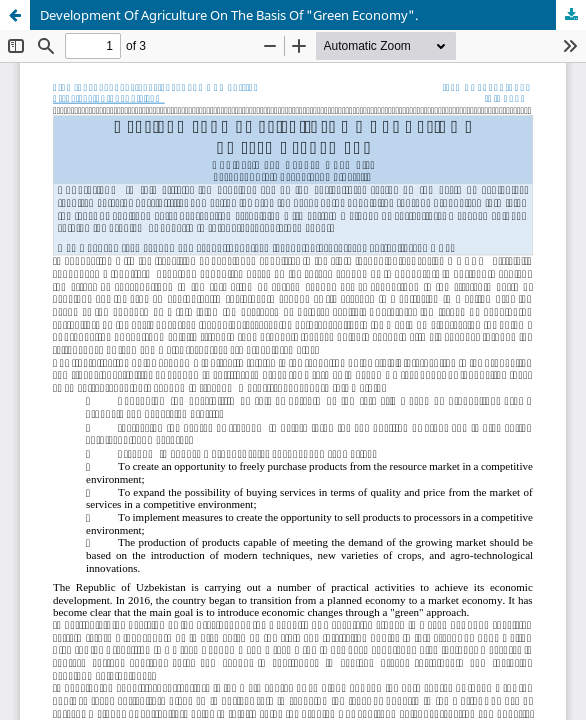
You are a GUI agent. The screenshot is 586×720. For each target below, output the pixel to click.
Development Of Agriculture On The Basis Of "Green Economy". (229, 15)
